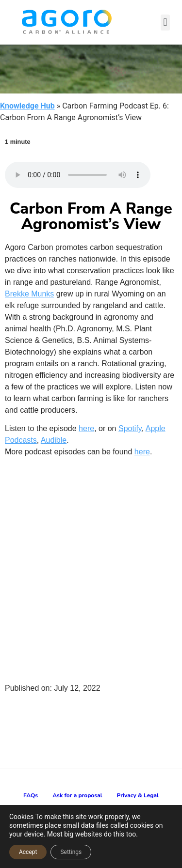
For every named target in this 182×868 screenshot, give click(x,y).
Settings (71, 852)
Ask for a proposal (77, 795)
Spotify (130, 428)
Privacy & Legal (138, 795)
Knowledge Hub (27, 106)
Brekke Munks (29, 294)
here (86, 428)
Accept (28, 852)
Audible (54, 440)
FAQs (31, 795)
